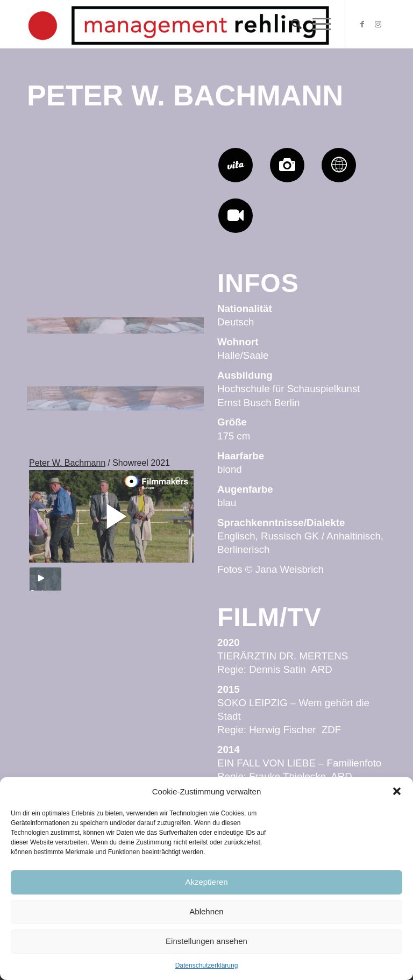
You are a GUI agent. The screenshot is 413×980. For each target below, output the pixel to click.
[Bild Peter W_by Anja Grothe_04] (56, 263)
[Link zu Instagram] (378, 24)
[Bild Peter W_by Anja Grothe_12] (175, 417)
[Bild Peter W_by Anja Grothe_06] (175, 263)
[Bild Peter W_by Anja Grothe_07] (116, 417)
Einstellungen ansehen (206, 941)
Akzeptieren (206, 882)
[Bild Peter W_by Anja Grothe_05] (116, 186)
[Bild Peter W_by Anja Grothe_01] (175, 186)
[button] (397, 791)
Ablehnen (206, 911)
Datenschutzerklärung (207, 965)
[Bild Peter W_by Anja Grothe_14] (56, 340)
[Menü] (316, 24)
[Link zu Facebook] (362, 24)
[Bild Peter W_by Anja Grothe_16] (175, 340)
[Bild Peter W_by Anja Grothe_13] (56, 417)
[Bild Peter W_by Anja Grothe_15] (116, 340)
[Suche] (291, 24)
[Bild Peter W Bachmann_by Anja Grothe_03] (56, 186)
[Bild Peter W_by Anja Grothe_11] (116, 263)
